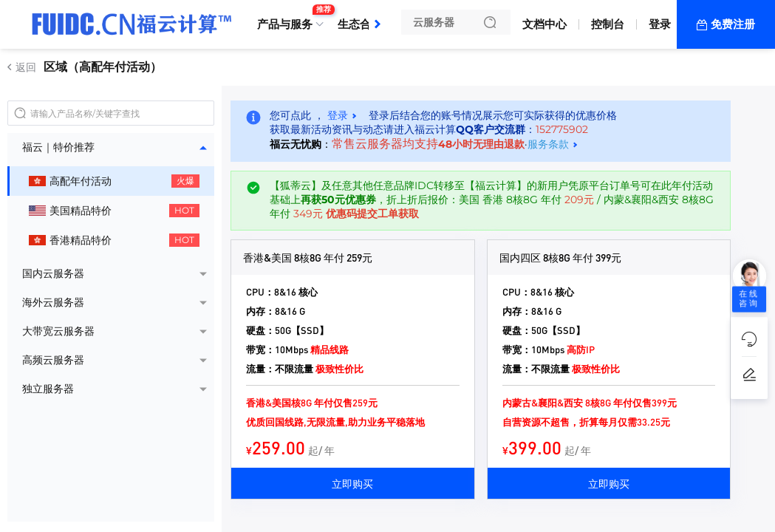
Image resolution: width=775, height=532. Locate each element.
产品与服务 (289, 18)
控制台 (608, 24)
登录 (660, 24)
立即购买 (352, 483)
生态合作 (360, 24)
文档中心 (544, 24)
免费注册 (733, 24)
